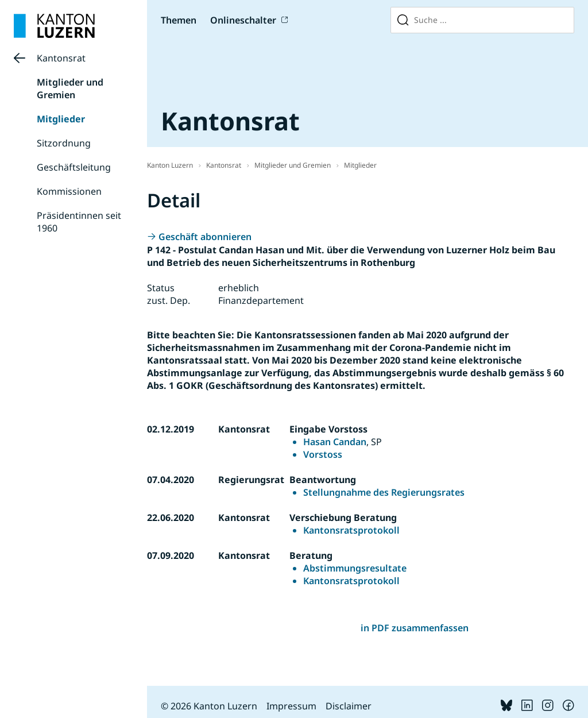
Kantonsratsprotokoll (351, 530)
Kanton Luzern (170, 165)
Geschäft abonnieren (205, 237)
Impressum (291, 706)
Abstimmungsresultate (355, 568)
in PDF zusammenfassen (415, 628)
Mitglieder (61, 119)
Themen (179, 20)
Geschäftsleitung (74, 167)
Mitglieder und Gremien (70, 88)
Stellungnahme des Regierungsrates (384, 492)
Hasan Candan (335, 442)
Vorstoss (323, 454)
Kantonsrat (61, 58)
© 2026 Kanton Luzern (209, 706)
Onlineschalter (243, 20)
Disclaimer (349, 706)
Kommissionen (69, 191)
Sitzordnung (64, 143)
